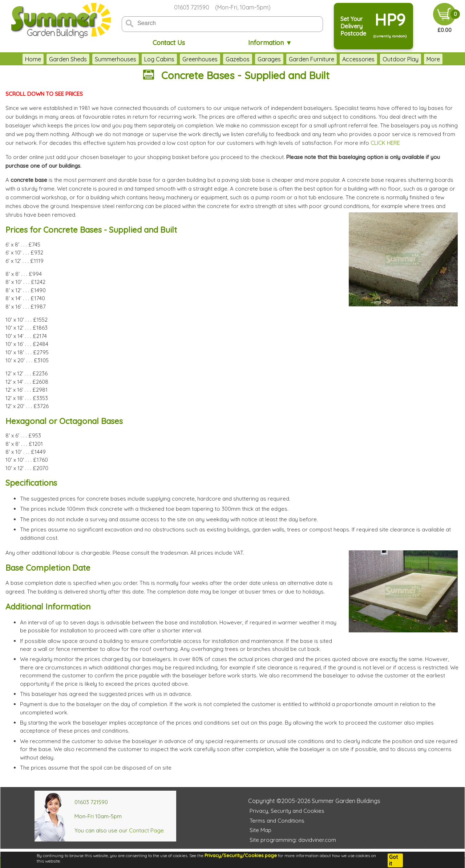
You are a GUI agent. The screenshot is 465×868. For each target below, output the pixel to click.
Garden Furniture (312, 59)
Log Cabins (159, 59)
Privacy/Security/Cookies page (241, 855)
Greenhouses (200, 59)
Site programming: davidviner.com (293, 840)
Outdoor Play (401, 59)
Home (33, 59)
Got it (393, 860)
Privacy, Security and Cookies (287, 811)
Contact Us (169, 43)
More (433, 59)
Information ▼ (270, 43)
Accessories (358, 59)
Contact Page (146, 830)
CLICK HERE (385, 143)
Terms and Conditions (277, 821)
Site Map (260, 830)
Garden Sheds (68, 59)
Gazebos (238, 59)
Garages (269, 59)
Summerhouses (116, 59)
